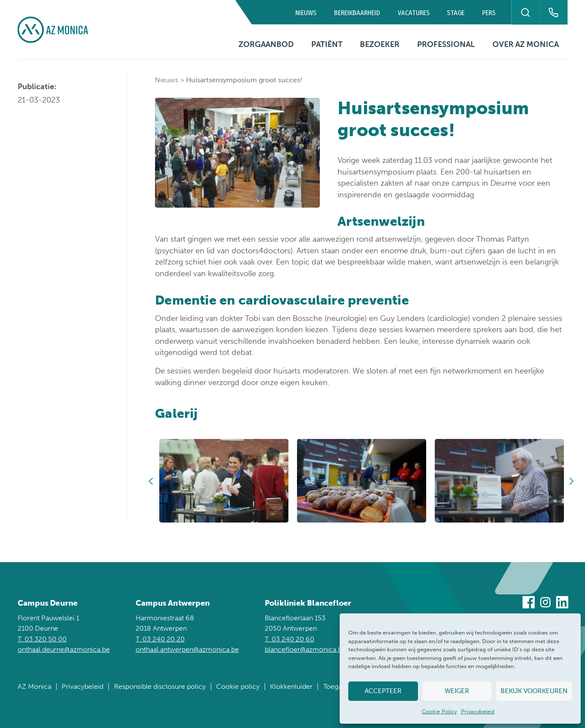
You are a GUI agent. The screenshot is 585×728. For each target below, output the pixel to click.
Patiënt (327, 44)
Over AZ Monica (526, 44)
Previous (151, 481)
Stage (456, 13)
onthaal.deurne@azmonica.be (64, 649)
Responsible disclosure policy (160, 686)
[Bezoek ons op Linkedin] (562, 604)
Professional (446, 44)
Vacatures (414, 13)
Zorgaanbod (266, 44)
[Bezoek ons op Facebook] (529, 604)
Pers (489, 13)
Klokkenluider (291, 686)
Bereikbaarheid (357, 13)
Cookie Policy (439, 711)
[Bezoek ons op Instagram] (545, 604)
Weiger (457, 691)
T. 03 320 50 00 (42, 639)
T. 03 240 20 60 (289, 639)
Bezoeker (380, 44)
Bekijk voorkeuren (534, 691)
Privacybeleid (478, 711)
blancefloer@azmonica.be (305, 649)
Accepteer (383, 691)
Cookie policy (238, 686)
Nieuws (306, 13)
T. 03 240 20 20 (160, 639)
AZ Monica (34, 686)
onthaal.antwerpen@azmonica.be (187, 649)
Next (572, 481)
